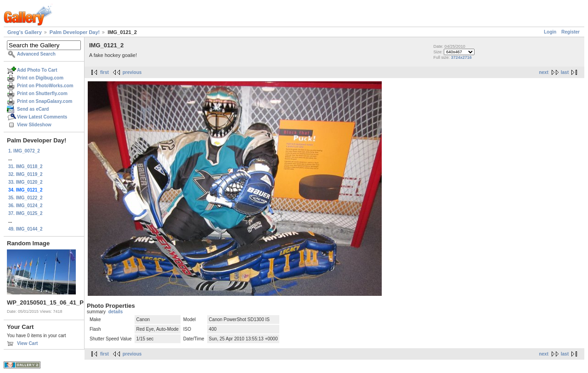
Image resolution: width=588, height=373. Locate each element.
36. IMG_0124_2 (25, 206)
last (565, 72)
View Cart (27, 343)
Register (571, 32)
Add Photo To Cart (37, 70)
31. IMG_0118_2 (25, 167)
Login (550, 32)
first (105, 72)
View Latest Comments (42, 117)
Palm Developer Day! (75, 32)
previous (132, 72)
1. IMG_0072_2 (24, 151)
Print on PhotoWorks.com (45, 86)
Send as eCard (33, 109)
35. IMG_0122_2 (25, 198)
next (544, 72)
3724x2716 (461, 57)
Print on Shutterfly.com (42, 93)
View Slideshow (34, 125)
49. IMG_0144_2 (25, 229)
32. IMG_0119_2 (25, 174)
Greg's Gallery (25, 32)
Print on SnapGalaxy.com (45, 101)
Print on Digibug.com (40, 78)
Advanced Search (36, 54)
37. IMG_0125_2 (25, 213)
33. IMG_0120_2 (25, 182)
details (116, 312)
